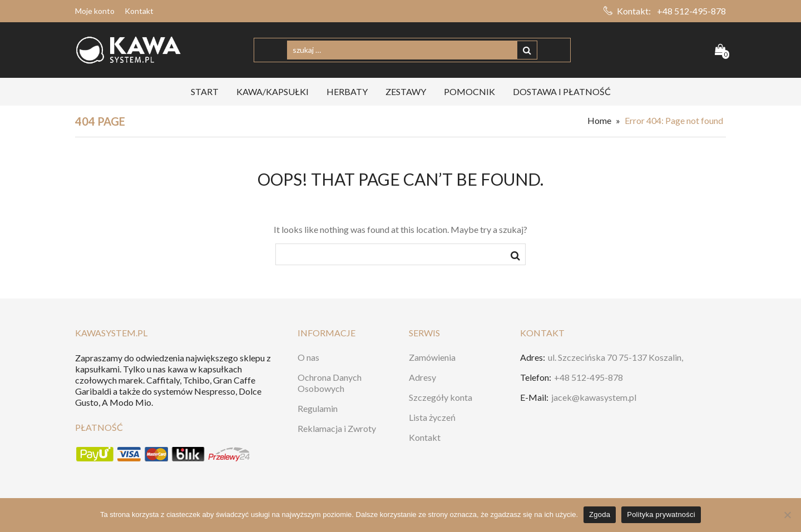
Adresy (422, 377)
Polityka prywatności (661, 514)
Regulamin (318, 408)
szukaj (515, 257)
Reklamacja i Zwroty (337, 428)
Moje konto (95, 11)
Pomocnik (469, 91)
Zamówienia (432, 357)
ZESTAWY (406, 91)
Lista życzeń (432, 417)
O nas (308, 357)
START (205, 91)
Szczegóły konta (441, 397)
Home (599, 120)
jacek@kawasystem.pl (594, 397)
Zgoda (600, 514)
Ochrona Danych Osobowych (330, 383)
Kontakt (139, 11)
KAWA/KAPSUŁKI (273, 91)
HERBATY (347, 91)
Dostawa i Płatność (562, 91)
